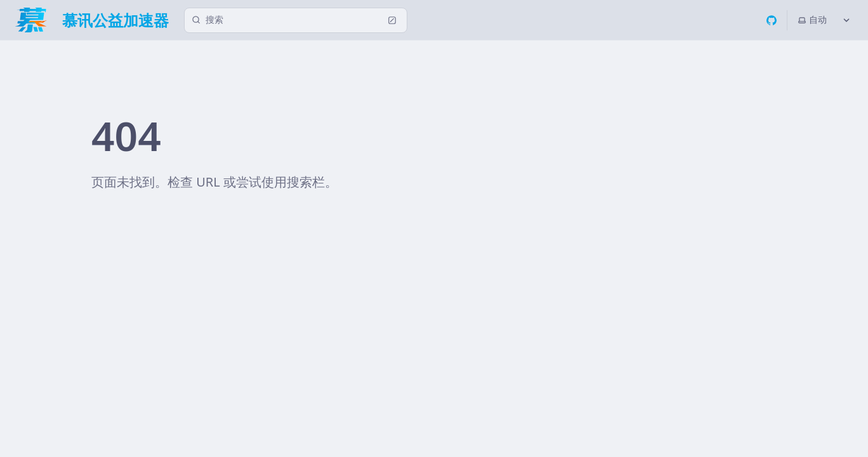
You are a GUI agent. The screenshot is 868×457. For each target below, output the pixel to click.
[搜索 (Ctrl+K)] (296, 20)
